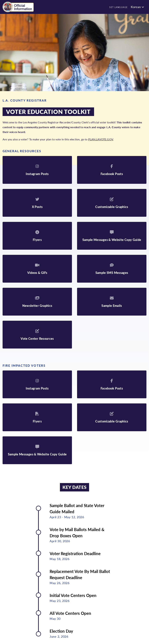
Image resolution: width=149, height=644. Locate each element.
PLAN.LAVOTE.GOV (101, 139)
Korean (136, 7)
